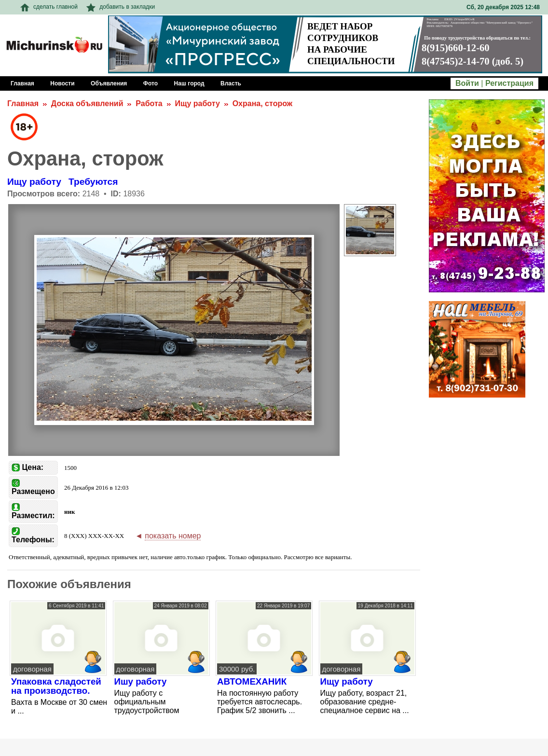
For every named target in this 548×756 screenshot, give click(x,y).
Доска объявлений (87, 103)
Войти (467, 83)
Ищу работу (197, 103)
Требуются (93, 182)
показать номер (173, 536)
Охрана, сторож (262, 103)
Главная (23, 103)
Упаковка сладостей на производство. (56, 686)
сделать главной (49, 7)
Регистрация (509, 83)
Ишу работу (141, 681)
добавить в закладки (121, 7)
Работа (149, 103)
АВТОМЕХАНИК (252, 681)
